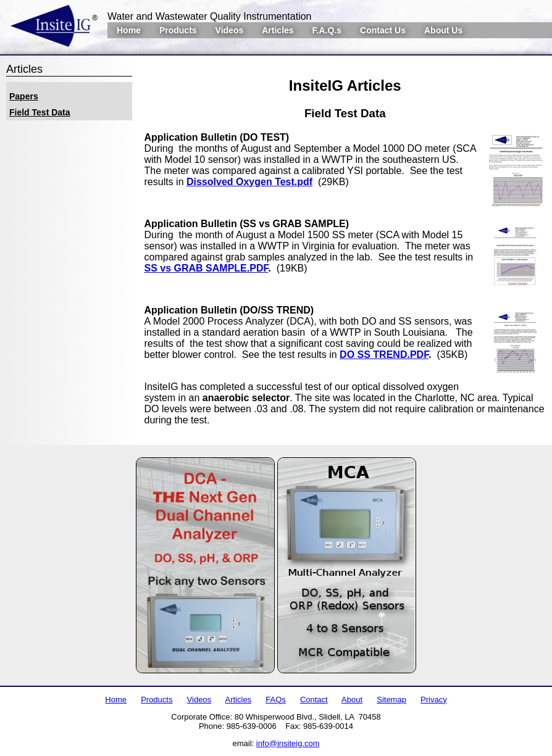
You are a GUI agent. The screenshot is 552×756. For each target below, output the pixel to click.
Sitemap (391, 700)
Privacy (434, 700)
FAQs (276, 700)
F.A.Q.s (327, 30)
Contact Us (383, 30)
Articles (278, 30)
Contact (314, 700)
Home (129, 30)
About (352, 700)
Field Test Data (40, 112)
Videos (230, 30)
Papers (24, 96)
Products (178, 30)
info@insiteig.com (288, 743)
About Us (443, 30)
